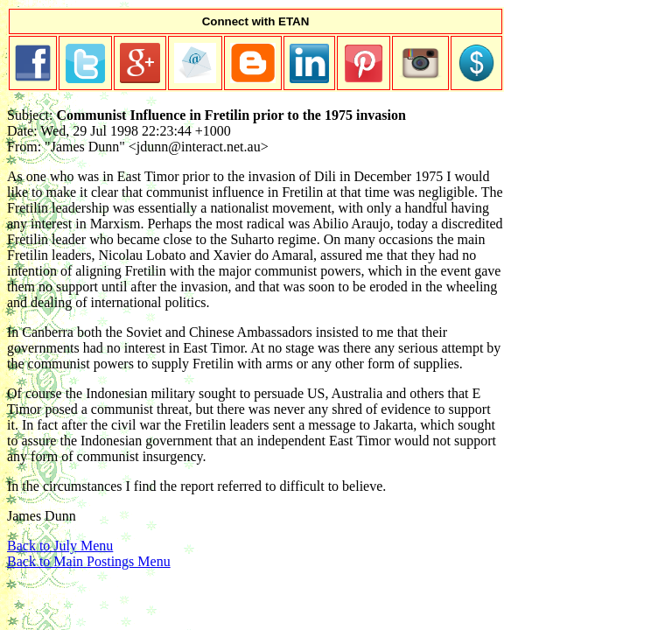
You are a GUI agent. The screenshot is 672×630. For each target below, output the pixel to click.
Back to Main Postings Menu (89, 561)
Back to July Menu (60, 546)
